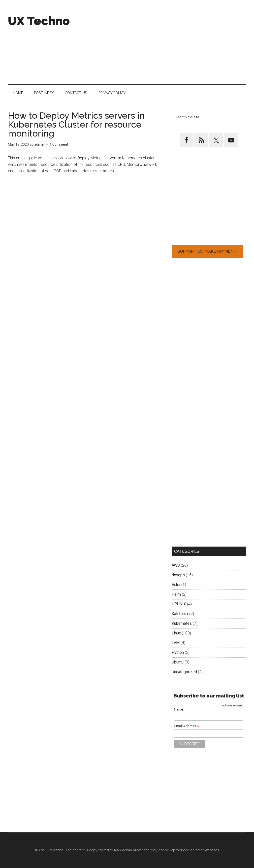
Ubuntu (178, 662)
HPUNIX (179, 604)
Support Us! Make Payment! (207, 251)
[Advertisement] (175, 42)
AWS (176, 565)
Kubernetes (182, 623)
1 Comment (59, 144)
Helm (176, 594)
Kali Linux (180, 614)
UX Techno (39, 21)
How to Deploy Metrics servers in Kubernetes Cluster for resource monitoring (76, 124)
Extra (176, 585)
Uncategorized (184, 672)
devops (178, 575)
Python (178, 652)
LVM (176, 643)
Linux (176, 633)
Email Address (187, 726)
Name (178, 709)
